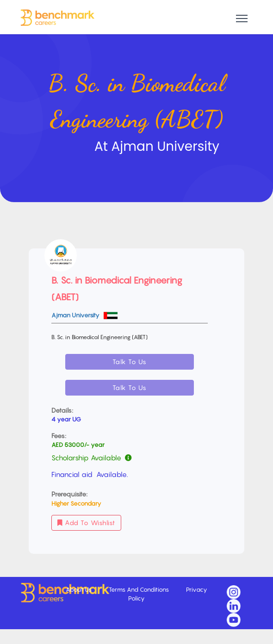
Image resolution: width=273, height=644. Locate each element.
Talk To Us (130, 362)
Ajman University (76, 315)
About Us (79, 589)
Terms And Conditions (140, 589)
